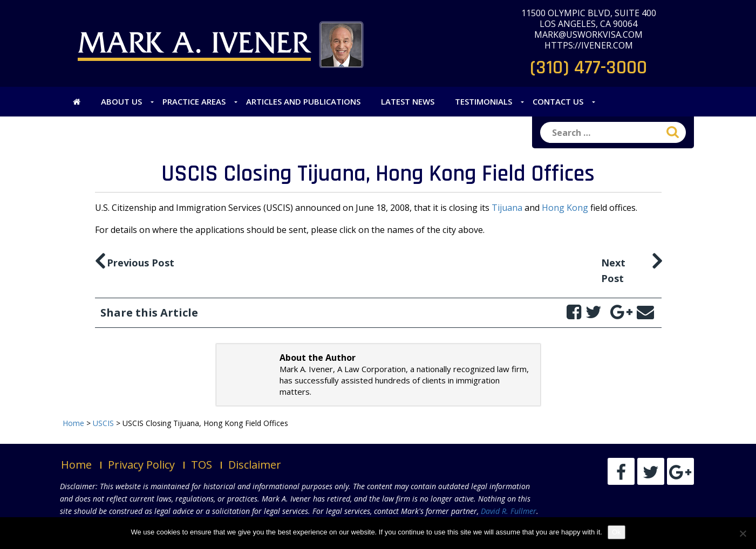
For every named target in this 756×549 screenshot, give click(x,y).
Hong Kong (565, 208)
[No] (743, 533)
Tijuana (507, 208)
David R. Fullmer (509, 511)
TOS (202, 465)
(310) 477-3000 (588, 68)
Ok (617, 532)
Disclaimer (255, 465)
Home (76, 465)
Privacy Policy (141, 465)
